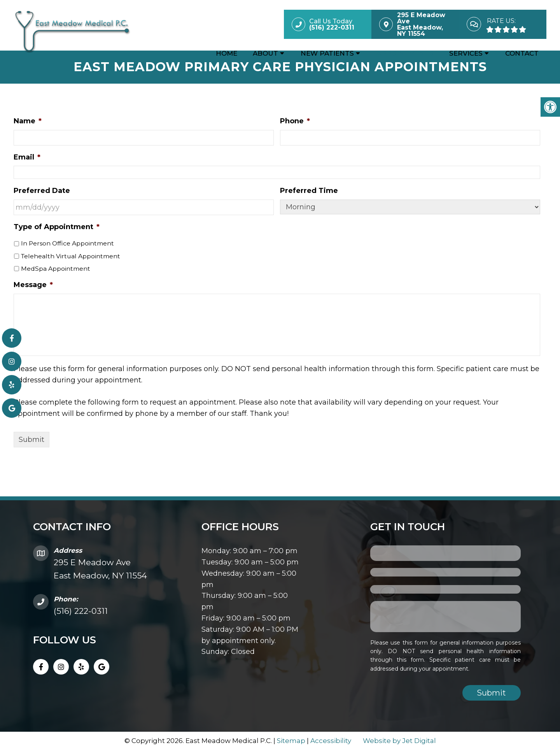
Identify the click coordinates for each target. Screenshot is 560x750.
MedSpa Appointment (56, 269)
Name (28, 121)
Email (27, 157)
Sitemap (291, 741)
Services (466, 53)
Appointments (405, 53)
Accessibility (331, 741)
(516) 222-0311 (81, 611)
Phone (295, 121)
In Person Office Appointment (67, 243)
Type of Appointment (57, 227)
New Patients (327, 53)
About (265, 53)
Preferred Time (309, 191)
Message (33, 285)
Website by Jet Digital (399, 741)
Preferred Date (42, 191)
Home (227, 53)
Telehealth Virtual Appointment (71, 256)
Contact (522, 53)
